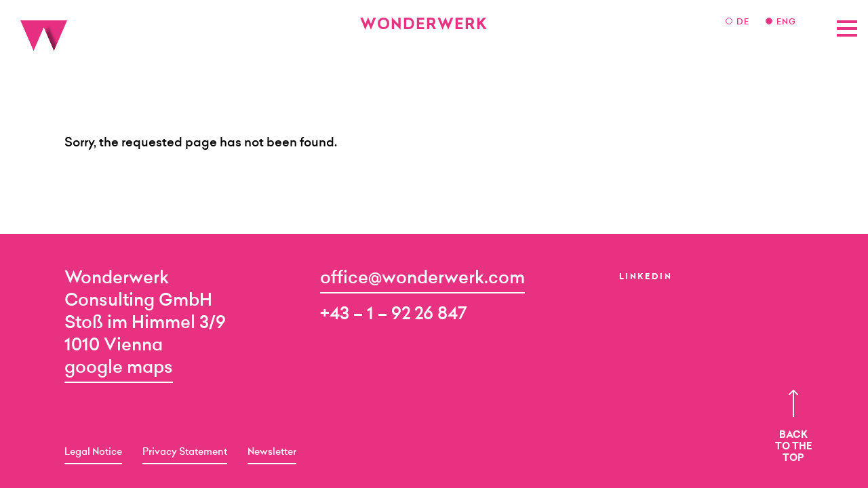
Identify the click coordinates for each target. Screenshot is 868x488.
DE (744, 22)
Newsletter (272, 453)
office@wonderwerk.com (422, 279)
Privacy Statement (185, 453)
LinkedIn (646, 277)
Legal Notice (93, 453)
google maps (119, 368)
